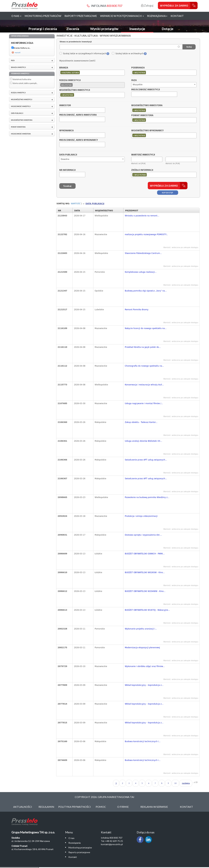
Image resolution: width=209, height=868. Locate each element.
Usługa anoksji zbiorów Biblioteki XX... (143, 441)
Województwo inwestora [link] (22, 120)
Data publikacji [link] (17, 113)
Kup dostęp (168, 193)
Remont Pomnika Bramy (137, 310)
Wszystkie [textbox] (138, 85)
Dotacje (167, 29)
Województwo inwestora (147, 105)
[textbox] (81, 72)
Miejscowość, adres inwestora (78, 115)
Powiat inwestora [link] (18, 127)
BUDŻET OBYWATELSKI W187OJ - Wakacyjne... (147, 610)
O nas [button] (16, 16)
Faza (134, 80)
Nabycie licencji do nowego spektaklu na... (146, 328)
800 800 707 (114, 6)
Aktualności (23, 807)
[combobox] (92, 73)
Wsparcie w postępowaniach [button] (122, 16)
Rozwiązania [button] (157, 16)
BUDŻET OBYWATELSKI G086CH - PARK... (145, 554)
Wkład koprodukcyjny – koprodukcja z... (144, 685)
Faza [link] (13, 60)
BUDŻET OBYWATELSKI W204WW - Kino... (145, 591)
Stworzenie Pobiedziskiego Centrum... (143, 253)
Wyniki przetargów (104, 29)
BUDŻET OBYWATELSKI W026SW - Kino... (145, 572)
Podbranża (138, 68)
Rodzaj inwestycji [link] (18, 93)
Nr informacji (67, 170)
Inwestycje (137, 29)
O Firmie (123, 807)
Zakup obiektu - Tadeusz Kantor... (141, 422)
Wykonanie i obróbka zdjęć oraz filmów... (145, 666)
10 (175, 783)
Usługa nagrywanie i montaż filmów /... (144, 403)
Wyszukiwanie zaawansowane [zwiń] (77, 61)
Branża (64, 68)
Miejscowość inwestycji (146, 90)
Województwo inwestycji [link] (22, 100)
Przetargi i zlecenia (43, 29)
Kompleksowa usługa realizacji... (141, 272)
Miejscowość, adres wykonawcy (79, 140)
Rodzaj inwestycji (70, 80)
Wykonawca (66, 131)
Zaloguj (147, 5)
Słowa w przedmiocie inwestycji (76, 42)
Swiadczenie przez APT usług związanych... (146, 460)
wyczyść (18, 52)
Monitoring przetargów (43, 16)
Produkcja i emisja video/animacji (141, 516)
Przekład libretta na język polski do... (143, 347)
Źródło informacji (142, 170)
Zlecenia (73, 29)
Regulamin (46, 807)
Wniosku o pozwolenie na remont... (142, 216)
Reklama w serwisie (154, 807)
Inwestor (65, 105)
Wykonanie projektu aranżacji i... (141, 629)
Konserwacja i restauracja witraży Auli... (144, 385)
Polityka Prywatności (75, 807)
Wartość (76, 204)
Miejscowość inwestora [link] (21, 134)
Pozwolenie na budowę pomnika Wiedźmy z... (147, 497)
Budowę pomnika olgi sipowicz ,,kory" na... (146, 291)
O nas (71, 838)
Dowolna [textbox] (65, 159)
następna (186, 783)
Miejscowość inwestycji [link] (21, 106)
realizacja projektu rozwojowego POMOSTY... (146, 234)
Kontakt (177, 16)
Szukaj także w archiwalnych (128, 54)
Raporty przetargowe (81, 16)
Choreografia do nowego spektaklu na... (144, 366)
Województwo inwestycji (75, 90)
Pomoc (101, 807)
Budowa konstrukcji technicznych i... (143, 741)
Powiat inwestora (142, 115)
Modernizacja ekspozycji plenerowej (142, 648)
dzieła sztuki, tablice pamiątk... (25, 83)
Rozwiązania (75, 843)
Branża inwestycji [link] (18, 67)
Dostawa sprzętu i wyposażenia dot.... (143, 535)
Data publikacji (68, 155)
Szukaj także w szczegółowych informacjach (83, 54)
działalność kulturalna (22, 79)
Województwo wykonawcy (147, 131)
